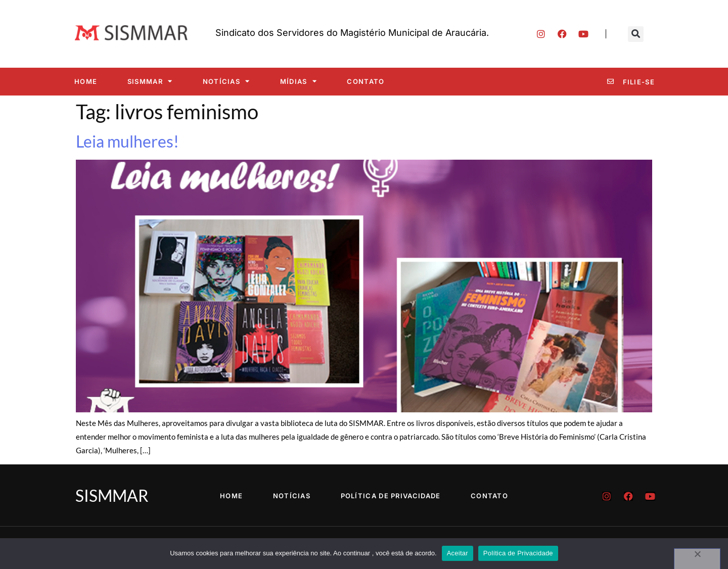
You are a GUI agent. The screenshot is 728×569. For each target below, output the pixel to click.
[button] (636, 34)
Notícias (226, 81)
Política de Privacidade (391, 496)
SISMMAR (150, 81)
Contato (366, 81)
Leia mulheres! (127, 141)
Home (86, 81)
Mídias (299, 81)
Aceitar (458, 553)
